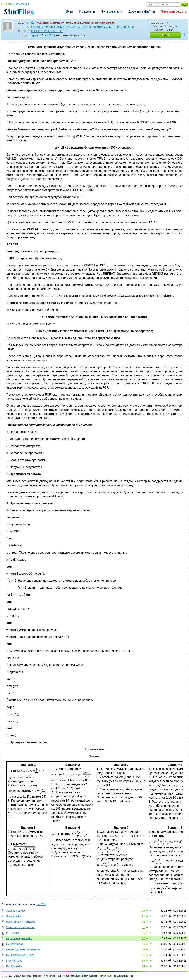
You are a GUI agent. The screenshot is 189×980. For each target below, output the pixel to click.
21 (143, 916)
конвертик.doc (15, 944)
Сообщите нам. (108, 23)
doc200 (48, 35)
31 (143, 955)
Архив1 (36, 35)
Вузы (70, 11)
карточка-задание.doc (19, 938)
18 (143, 949)
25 (143, 911)
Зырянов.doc (14, 916)
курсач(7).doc (14, 961)
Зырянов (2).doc (16, 911)
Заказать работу (174, 11)
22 (143, 922)
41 (143, 927)
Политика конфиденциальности (117, 976)
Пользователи (111, 11)
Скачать (165, 35)
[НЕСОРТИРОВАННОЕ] (47, 31)
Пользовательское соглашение (80, 976)
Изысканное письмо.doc (21, 927)
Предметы (87, 11)
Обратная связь (23, 976)
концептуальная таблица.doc (24, 949)
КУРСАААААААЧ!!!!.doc (20, 955)
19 (143, 944)
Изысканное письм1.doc (21, 922)
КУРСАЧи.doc (14, 966)
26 (143, 938)
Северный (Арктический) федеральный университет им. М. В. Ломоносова (83, 27)
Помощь (7, 976)
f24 (33, 23)
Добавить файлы (142, 11)
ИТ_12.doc (13, 933)
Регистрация (21, 4)
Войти (8, 4)
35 (143, 961)
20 (143, 933)
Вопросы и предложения (47, 976)
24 (143, 966)
